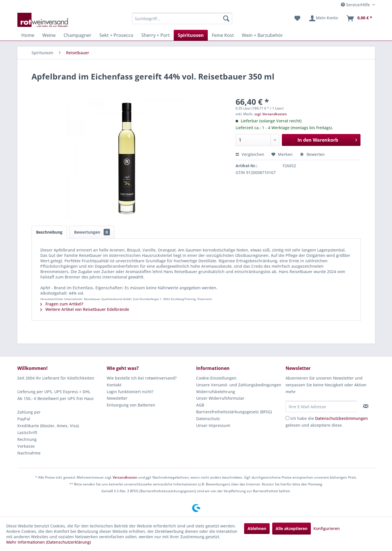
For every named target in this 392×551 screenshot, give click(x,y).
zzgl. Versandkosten (271, 114)
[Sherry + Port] (156, 35)
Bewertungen (92, 232)
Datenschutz (208, 419)
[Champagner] (77, 35)
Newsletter (117, 398)
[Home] (28, 35)
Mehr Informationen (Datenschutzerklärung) (49, 542)
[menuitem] (182, 18)
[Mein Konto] (323, 18)
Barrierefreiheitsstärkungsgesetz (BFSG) (234, 412)
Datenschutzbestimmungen (341, 418)
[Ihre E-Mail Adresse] (321, 407)
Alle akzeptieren (292, 528)
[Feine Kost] (223, 35)
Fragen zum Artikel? (62, 304)
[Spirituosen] (191, 35)
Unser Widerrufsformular (220, 398)
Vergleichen (250, 154)
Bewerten (312, 154)
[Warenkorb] (359, 18)
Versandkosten (125, 477)
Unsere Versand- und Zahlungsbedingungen (239, 385)
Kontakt (114, 385)
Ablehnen (257, 528)
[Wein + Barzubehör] (262, 35)
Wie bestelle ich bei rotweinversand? (142, 378)
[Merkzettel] (297, 18)
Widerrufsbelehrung (216, 392)
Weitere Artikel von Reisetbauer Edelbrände (85, 309)
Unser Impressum (213, 425)
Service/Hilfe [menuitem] (356, 5)
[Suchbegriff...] (182, 18)
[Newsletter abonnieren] (366, 406)
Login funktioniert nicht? (130, 392)
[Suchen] (226, 18)
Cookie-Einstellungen (216, 378)
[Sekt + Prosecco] (116, 35)
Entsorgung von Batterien (131, 405)
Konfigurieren (327, 528)
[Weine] (49, 35)
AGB (200, 405)
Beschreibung (49, 232)
